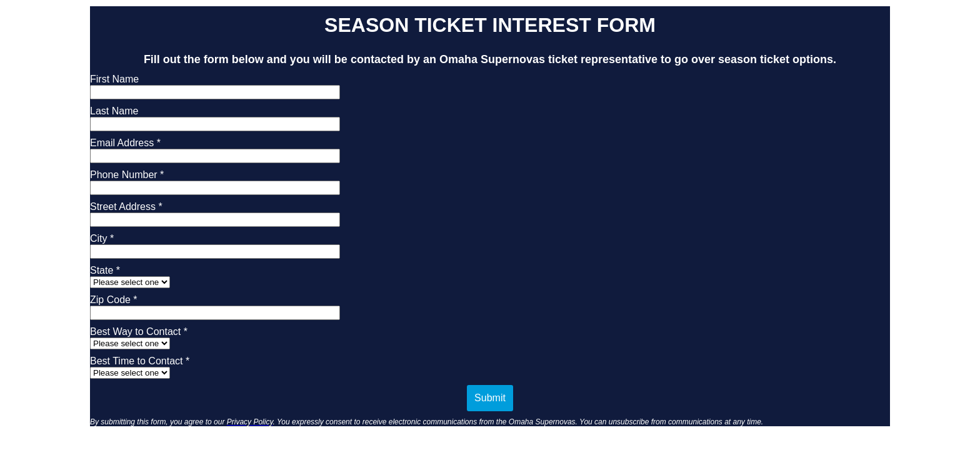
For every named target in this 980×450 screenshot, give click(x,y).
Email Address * (125, 143)
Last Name (114, 111)
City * (102, 238)
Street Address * (126, 207)
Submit (490, 398)
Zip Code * (114, 300)
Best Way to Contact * (139, 332)
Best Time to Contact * (140, 361)
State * (105, 270)
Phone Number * (127, 175)
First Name (114, 79)
